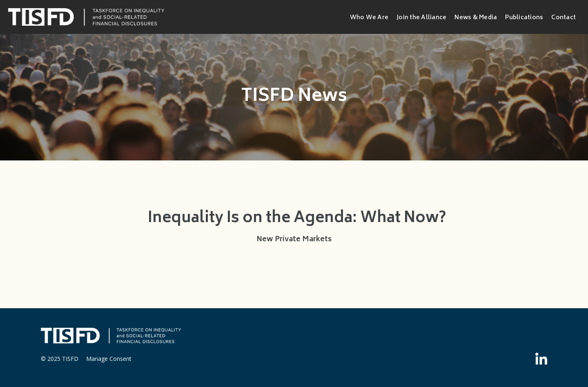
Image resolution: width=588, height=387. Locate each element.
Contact (563, 18)
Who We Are (369, 18)
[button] (369, 17)
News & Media (476, 18)
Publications (524, 18)
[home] (88, 17)
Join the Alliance (421, 18)
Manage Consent (109, 359)
